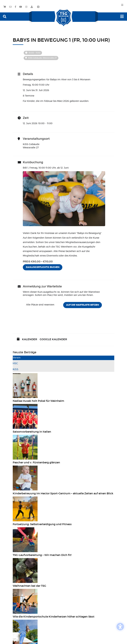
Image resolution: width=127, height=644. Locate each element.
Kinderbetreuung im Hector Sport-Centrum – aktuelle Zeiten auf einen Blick (63, 494)
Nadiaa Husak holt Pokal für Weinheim (38, 401)
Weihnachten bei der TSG (29, 586)
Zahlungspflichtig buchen (43, 267)
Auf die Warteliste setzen (83, 305)
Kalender (30, 339)
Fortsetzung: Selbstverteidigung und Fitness (42, 524)
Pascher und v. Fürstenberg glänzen (36, 463)
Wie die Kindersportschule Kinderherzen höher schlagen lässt (54, 617)
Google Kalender (53, 339)
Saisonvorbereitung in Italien (32, 432)
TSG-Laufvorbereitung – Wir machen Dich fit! (42, 555)
